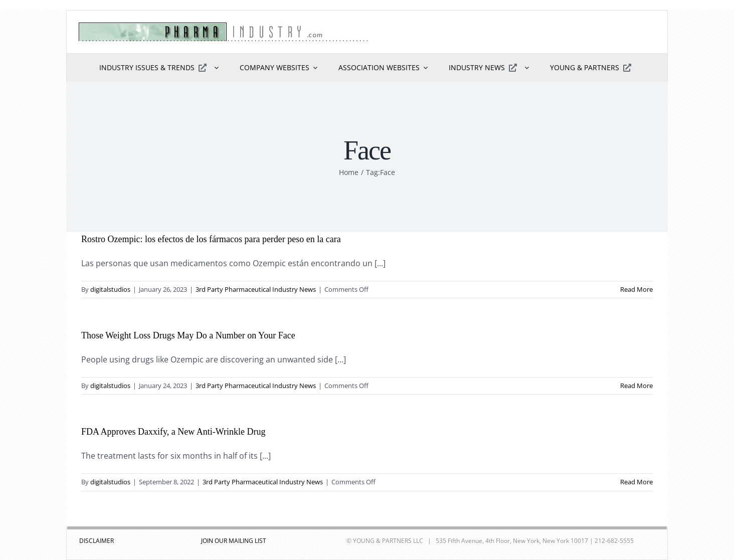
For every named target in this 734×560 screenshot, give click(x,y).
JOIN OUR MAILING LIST (234, 541)
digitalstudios (110, 289)
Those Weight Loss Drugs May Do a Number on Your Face (188, 335)
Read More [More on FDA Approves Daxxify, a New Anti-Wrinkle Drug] (636, 482)
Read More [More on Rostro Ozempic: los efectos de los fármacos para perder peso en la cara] (636, 289)
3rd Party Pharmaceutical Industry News (256, 289)
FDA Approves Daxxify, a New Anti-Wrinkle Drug (173, 432)
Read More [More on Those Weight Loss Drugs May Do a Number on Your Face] (636, 386)
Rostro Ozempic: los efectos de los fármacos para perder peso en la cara (211, 239)
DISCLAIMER (97, 541)
